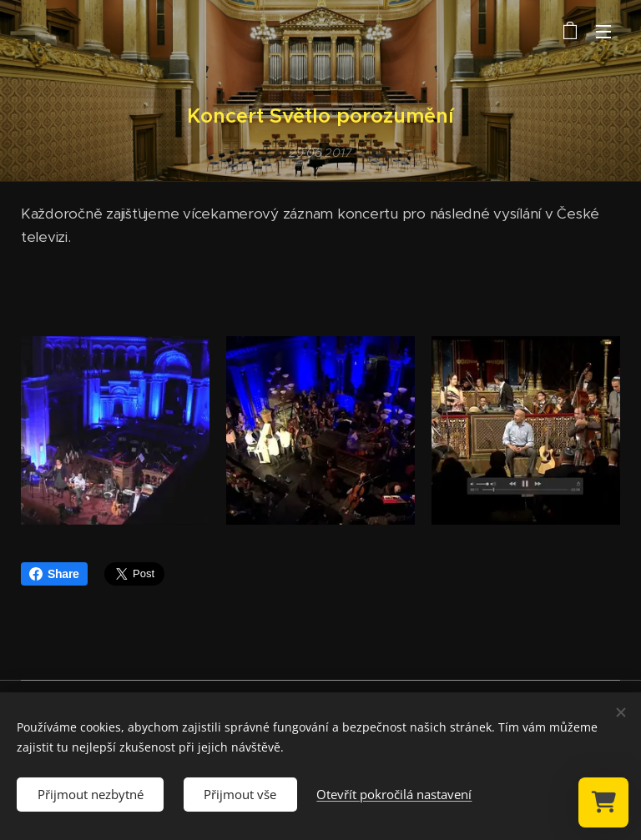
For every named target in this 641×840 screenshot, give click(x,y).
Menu (603, 32)
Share (54, 574)
